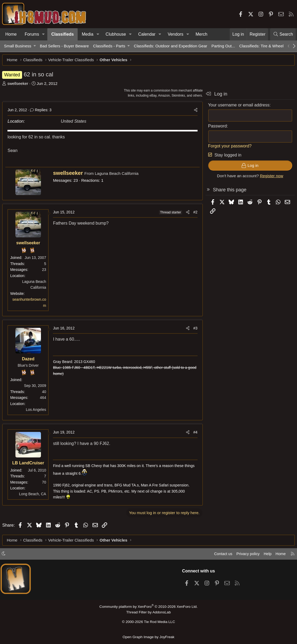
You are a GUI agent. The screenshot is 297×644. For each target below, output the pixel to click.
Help (266, 555)
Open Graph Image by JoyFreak (149, 637)
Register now (270, 178)
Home (11, 34)
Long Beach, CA (34, 496)
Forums (32, 34)
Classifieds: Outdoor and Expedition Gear (170, 46)
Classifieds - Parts (109, 46)
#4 (194, 434)
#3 (194, 330)
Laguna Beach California (118, 175)
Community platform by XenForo (148, 608)
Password (216, 128)
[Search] (283, 34)
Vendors (176, 34)
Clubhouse (116, 34)
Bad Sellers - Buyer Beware (64, 46)
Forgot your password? (228, 148)
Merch (201, 34)
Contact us (220, 555)
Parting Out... (223, 46)
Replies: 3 (43, 112)
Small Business (18, 46)
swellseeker (19, 85)
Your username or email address (237, 107)
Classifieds (62, 34)
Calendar (147, 34)
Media (87, 34)
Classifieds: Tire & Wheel (262, 46)
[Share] (194, 112)
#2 (194, 214)
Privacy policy (245, 555)
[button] (43, 34)
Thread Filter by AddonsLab (149, 614)
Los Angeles (38, 411)
